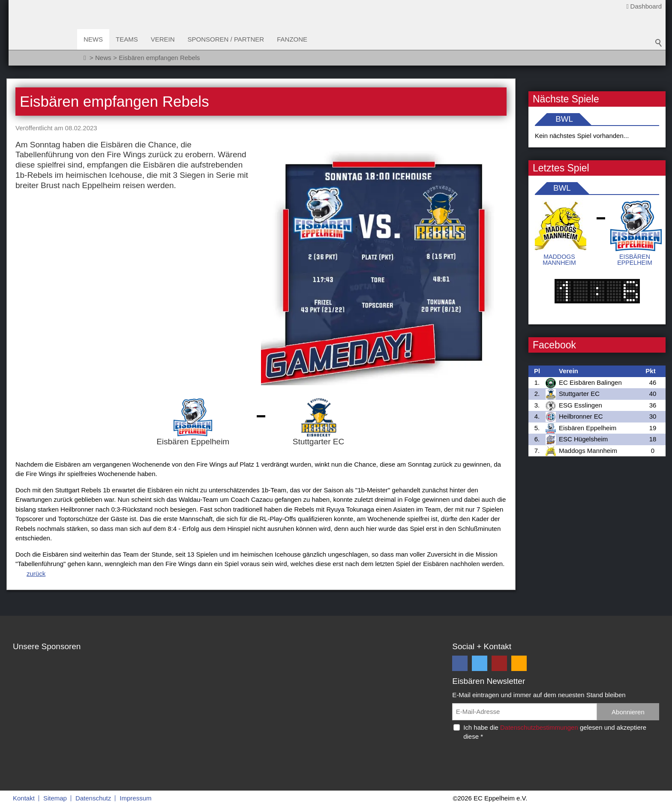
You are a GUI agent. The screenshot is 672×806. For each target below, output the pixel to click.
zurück (36, 574)
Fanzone (292, 39)
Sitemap (55, 798)
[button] (460, 663)
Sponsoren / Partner (226, 39)
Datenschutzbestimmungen (539, 727)
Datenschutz (93, 798)
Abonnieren (628, 712)
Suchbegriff (659, 43)
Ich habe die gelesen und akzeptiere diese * (555, 732)
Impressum (135, 798)
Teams (127, 39)
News (93, 39)
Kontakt (24, 798)
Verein (163, 39)
